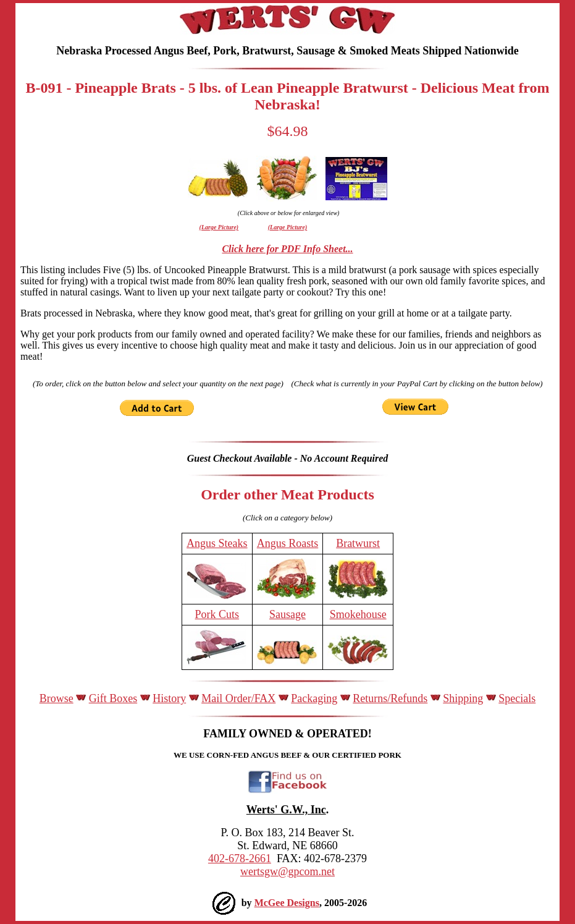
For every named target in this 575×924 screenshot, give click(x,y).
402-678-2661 (240, 858)
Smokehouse (358, 614)
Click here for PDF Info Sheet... (287, 249)
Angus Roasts (288, 543)
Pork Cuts (217, 614)
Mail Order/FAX (238, 698)
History (169, 698)
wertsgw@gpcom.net (287, 871)
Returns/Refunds (390, 698)
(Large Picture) (219, 227)
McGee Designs (287, 903)
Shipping (463, 698)
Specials (517, 698)
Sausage (287, 614)
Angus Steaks (217, 543)
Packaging (314, 698)
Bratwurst (358, 543)
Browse (57, 698)
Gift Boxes (113, 698)
